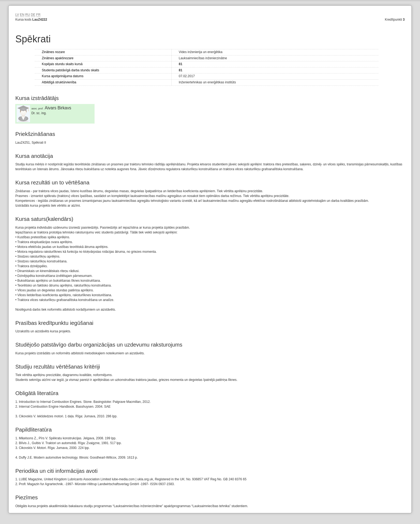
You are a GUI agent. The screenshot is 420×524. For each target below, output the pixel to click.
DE (33, 15)
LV (17, 15)
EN (22, 15)
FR (38, 15)
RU (27, 15)
